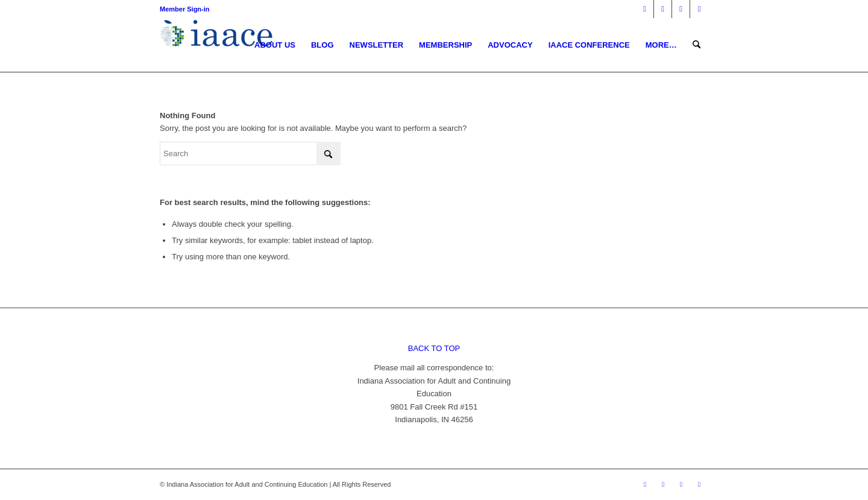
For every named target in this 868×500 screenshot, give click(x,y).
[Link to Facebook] (645, 9)
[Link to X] (663, 9)
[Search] (697, 45)
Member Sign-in (185, 9)
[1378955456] (219, 45)
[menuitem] (275, 45)
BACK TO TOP (434, 348)
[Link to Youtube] (699, 9)
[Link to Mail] (681, 9)
